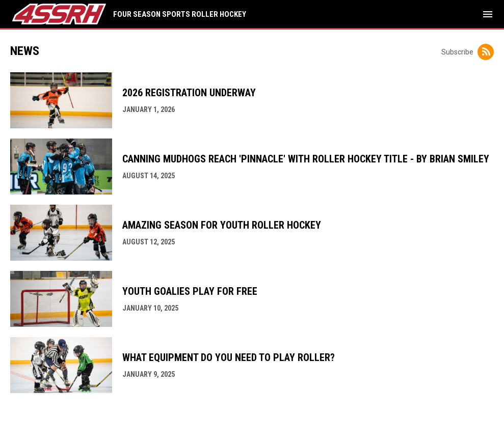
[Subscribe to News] (486, 52)
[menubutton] (488, 14)
